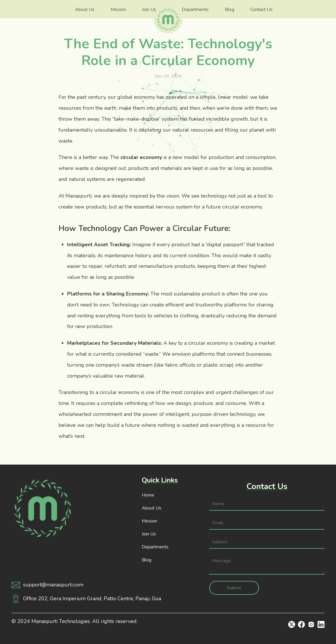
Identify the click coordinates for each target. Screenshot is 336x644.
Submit (234, 588)
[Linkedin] (321, 624)
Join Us (149, 10)
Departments (195, 10)
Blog (230, 10)
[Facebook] (301, 624)
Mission (118, 10)
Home (148, 495)
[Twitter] (292, 624)
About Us (85, 10)
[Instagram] (311, 624)
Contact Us (262, 10)
